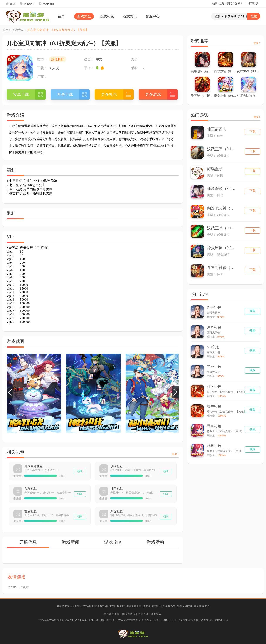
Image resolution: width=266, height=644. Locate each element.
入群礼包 (30, 489)
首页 (10, 4)
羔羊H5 (12, 587)
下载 (253, 132)
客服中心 (153, 16)
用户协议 (156, 614)
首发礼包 (30, 511)
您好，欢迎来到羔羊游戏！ (227, 3)
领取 (80, 471)
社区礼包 (116, 489)
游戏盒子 (27, 4)
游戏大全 (84, 16)
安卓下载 (21, 94)
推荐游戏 (253, 3)
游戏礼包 (107, 16)
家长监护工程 (112, 614)
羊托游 (25, 587)
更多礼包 (109, 94)
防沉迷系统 (129, 614)
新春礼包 (116, 511)
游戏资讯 (130, 16)
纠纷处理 (143, 614)
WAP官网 (46, 4)
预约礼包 (116, 466)
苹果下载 (65, 94)
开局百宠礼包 (34, 466)
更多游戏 (153, 94)
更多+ (175, 454)
